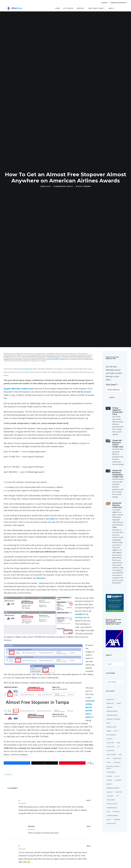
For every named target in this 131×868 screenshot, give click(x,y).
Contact (105, 3)
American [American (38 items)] (110, 702)
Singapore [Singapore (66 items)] (119, 787)
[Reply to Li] (89, 795)
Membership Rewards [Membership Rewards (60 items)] (113, 783)
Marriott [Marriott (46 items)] (110, 779)
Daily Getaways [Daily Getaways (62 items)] (111, 749)
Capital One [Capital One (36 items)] (110, 737)
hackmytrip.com (28, 364)
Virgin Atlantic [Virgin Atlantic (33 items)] (111, 818)
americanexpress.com (56, 353)
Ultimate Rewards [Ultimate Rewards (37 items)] (112, 810)
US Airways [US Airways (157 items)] (117, 814)
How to (70, 184)
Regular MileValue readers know (19, 383)
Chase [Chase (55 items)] (118, 737)
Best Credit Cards (97, 8)
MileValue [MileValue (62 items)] (110, 787)
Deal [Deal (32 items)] (120, 749)
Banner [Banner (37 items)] (109, 726)
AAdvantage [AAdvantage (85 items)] (110, 694)
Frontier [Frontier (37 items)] (109, 771)
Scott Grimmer (84, 184)
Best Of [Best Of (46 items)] (116, 726)
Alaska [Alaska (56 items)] (119, 698)
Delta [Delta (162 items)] (108, 753)
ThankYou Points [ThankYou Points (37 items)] (112, 798)
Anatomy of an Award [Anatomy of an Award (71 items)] (114, 714)
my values (51, 513)
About (112, 8)
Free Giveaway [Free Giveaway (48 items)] (111, 767)
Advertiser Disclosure (119, 3)
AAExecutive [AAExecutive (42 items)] (110, 698)
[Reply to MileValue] (89, 821)
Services (81, 8)
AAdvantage (61, 184)
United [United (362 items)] (109, 814)
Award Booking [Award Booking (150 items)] (112, 722)
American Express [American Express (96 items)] (112, 710)
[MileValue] (13, 8)
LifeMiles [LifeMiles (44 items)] (109, 775)
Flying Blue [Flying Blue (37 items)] (117, 757)
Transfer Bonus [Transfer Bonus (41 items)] (112, 802)
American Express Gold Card (117, 500)
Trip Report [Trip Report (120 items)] (116, 806)
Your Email (112, 379)
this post (41, 573)
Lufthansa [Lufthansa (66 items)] (118, 775)
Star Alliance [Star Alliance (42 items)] (111, 795)
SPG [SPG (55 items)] (117, 791)
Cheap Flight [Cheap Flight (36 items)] (111, 741)
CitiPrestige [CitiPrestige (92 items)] (110, 745)
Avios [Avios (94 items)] (108, 718)
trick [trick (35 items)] (108, 806)
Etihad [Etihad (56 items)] (109, 757)
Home (58, 8)
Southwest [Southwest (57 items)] (110, 791)
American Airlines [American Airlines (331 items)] (112, 706)
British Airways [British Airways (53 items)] (111, 729)
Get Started (68, 8)
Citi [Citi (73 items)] (118, 741)
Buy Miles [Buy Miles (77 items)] (110, 733)
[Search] (126, 9)
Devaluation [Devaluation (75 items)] (117, 753)
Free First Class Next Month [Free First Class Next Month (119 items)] (113, 762)
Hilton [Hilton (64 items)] (117, 771)
